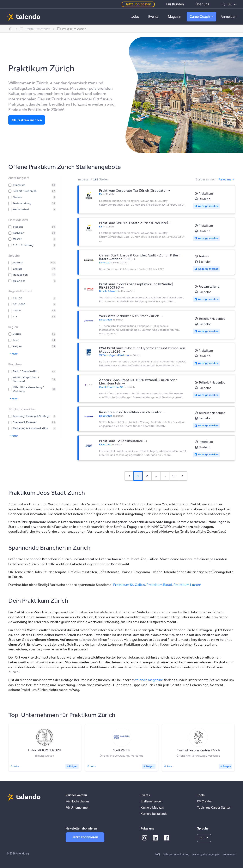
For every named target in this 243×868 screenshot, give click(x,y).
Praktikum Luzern (187, 584)
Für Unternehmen (78, 808)
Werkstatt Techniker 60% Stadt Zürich (129, 316)
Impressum (229, 854)
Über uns (202, 4)
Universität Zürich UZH (45, 750)
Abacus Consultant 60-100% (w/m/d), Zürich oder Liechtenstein (138, 381)
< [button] (129, 476)
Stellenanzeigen (152, 801)
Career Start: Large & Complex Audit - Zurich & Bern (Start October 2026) (140, 257)
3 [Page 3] (156, 476)
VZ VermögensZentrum (114, 355)
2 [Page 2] (147, 476)
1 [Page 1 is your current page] (138, 476)
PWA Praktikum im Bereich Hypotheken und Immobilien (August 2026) (142, 349)
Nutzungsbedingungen (206, 854)
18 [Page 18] (174, 476)
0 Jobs (15, 766)
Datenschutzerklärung (176, 854)
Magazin (175, 17)
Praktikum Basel (159, 584)
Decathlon (106, 320)
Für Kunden (175, 4)
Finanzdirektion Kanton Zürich (198, 750)
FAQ (157, 854)
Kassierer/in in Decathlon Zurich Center (131, 412)
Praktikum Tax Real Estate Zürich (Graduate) (134, 223)
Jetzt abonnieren (85, 837)
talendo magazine (149, 680)
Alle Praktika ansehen (27, 120)
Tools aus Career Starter (214, 808)
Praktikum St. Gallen (129, 584)
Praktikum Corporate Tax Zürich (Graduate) (133, 190)
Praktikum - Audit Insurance (121, 441)
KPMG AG (105, 444)
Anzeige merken (208, 206)
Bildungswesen (45, 756)
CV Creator (205, 801)
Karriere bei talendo (154, 814)
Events (153, 17)
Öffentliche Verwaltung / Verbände (122, 756)
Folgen (73, 766)
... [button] (165, 476)
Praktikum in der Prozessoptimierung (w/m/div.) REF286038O (136, 285)
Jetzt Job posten (138, 4)
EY (101, 194)
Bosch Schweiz (108, 291)
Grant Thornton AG (111, 387)
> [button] (183, 476)
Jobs (135, 17)
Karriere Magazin (152, 808)
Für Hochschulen (77, 801)
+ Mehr (14, 354)
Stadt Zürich (122, 750)
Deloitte (104, 262)
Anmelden (228, 17)
